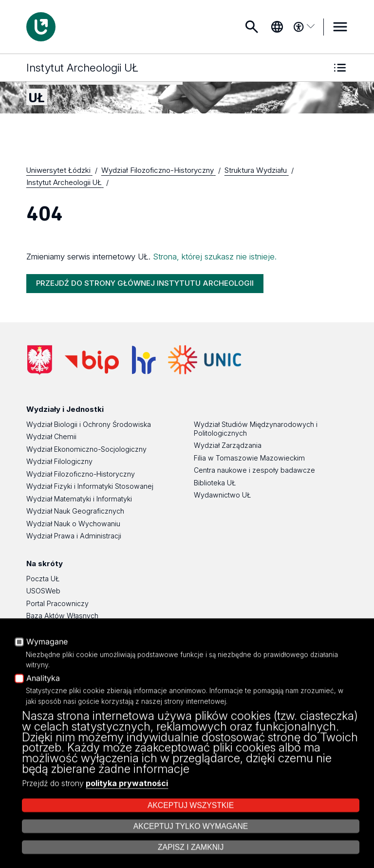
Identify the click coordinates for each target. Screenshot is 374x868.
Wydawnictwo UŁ (222, 495)
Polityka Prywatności (59, 653)
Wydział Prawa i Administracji (74, 536)
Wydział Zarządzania (228, 445)
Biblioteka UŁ (215, 483)
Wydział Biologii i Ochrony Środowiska (89, 424)
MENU (340, 27)
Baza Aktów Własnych (62, 616)
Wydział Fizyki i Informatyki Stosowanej (90, 486)
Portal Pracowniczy (57, 603)
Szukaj (252, 27)
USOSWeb (43, 591)
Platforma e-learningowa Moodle (80, 628)
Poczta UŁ (43, 579)
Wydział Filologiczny (59, 461)
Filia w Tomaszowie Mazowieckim (249, 458)
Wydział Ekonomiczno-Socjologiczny (86, 449)
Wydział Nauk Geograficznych (75, 511)
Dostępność (46, 665)
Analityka (43, 746)
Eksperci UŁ (46, 640)
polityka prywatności (127, 850)
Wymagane (47, 709)
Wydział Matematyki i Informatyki (79, 499)
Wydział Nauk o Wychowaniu (73, 524)
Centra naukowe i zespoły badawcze (254, 470)
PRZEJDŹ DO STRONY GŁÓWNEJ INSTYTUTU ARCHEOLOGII (145, 283)
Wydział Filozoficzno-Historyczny (81, 474)
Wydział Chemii (51, 436)
